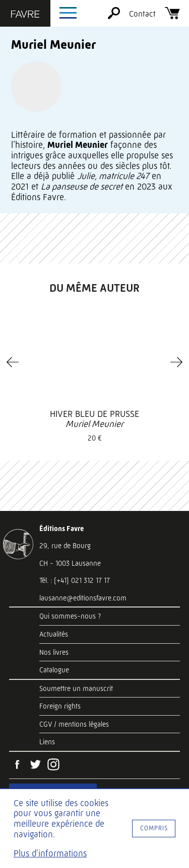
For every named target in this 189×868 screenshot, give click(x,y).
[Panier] (172, 16)
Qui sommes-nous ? (70, 616)
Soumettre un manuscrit (76, 688)
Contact (142, 14)
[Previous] (13, 362)
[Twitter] (35, 765)
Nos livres (54, 652)
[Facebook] (17, 765)
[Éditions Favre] (25, 15)
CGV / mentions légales (74, 724)
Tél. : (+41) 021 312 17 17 (75, 580)
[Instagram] (53, 765)
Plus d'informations (50, 853)
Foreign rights (60, 706)
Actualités (54, 634)
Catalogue (54, 670)
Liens (47, 742)
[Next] (176, 362)
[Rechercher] (114, 16)
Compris (154, 828)
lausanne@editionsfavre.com (83, 598)
